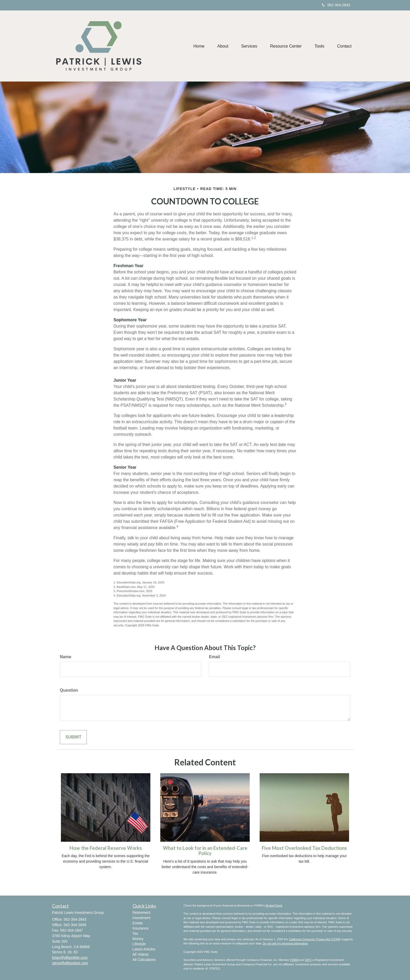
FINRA (294, 960)
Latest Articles (144, 949)
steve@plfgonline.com (70, 963)
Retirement (141, 913)
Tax (135, 933)
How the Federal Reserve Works (106, 848)
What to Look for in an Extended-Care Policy (205, 851)
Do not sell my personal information (285, 943)
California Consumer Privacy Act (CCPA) (315, 939)
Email (215, 657)
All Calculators (144, 960)
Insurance (141, 928)
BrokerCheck (274, 906)
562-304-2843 (336, 5)
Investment (141, 918)
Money (138, 939)
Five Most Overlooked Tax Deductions (304, 848)
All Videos (141, 954)
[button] (222, 46)
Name (66, 657)
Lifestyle (139, 944)
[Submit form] (73, 737)
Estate (138, 923)
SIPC (309, 960)
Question (69, 690)
